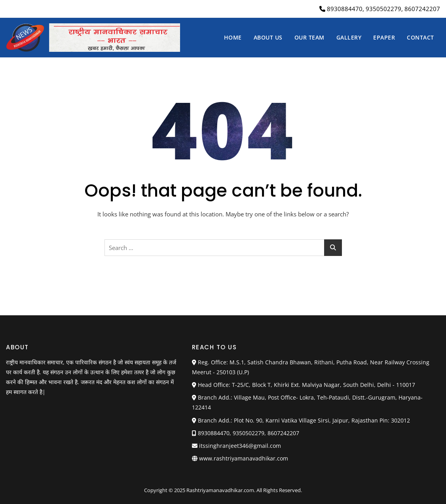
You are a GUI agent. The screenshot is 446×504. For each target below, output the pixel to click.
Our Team (309, 37)
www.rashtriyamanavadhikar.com (244, 458)
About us (268, 37)
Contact (420, 37)
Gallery (349, 37)
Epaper (384, 37)
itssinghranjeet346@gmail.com (236, 446)
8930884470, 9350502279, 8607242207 (380, 9)
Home (233, 37)
